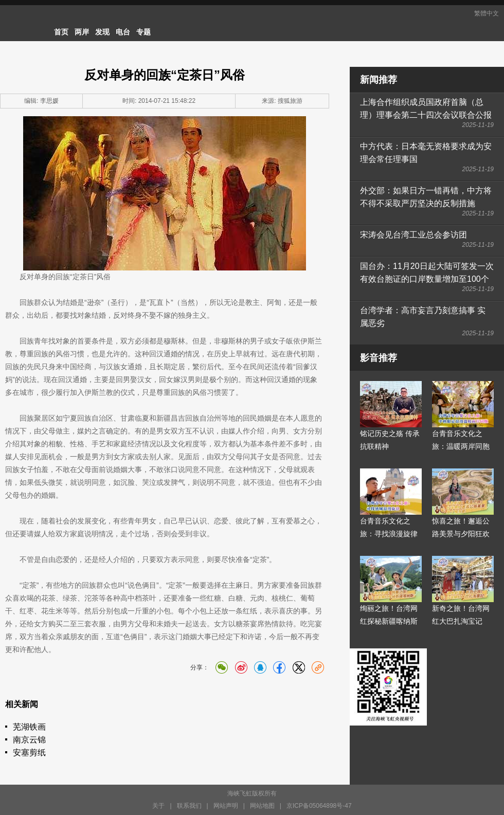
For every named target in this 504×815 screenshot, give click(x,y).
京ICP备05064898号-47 (319, 806)
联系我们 (189, 806)
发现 (102, 32)
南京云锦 (29, 740)
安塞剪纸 (29, 753)
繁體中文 (487, 13)
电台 (123, 32)
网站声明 (226, 806)
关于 (158, 806)
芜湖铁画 (29, 727)
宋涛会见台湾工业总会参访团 (413, 235)
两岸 (82, 32)
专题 (143, 32)
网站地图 (262, 806)
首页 (61, 32)
